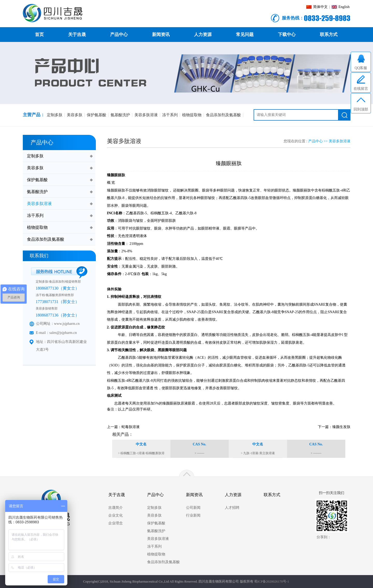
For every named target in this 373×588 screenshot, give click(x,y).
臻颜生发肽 (341, 427)
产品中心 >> (318, 141)
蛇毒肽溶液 (131, 427)
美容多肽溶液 (340, 141)
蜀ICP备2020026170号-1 (272, 581)
